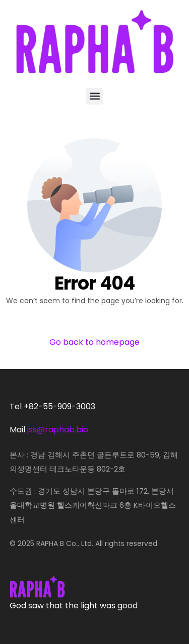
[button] (94, 96)
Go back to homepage (94, 342)
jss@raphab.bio (58, 430)
